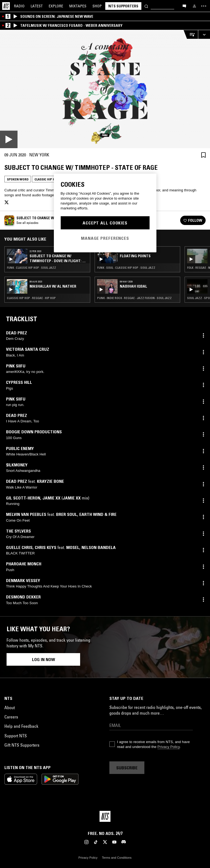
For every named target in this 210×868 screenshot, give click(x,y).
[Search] (146, 6)
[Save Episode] (203, 155)
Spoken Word (18, 179)
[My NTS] (194, 6)
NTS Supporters (123, 6)
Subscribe (127, 768)
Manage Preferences (105, 238)
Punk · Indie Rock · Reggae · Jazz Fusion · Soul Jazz (134, 298)
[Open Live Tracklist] (191, 35)
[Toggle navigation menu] (204, 6)
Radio (19, 6)
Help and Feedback (21, 726)
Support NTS (16, 736)
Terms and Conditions (117, 858)
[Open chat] (184, 6)
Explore (56, 6)
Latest (37, 6)
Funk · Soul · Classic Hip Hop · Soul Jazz (126, 268)
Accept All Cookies (105, 223)
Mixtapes (78, 6)
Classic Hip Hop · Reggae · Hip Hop (31, 298)
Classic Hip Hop (47, 179)
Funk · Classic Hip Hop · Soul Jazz (31, 268)
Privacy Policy (169, 747)
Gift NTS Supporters (22, 745)
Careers (11, 717)
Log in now (43, 659)
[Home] (6, 6)
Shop (97, 6)
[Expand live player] (204, 35)
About (10, 708)
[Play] (105, 89)
